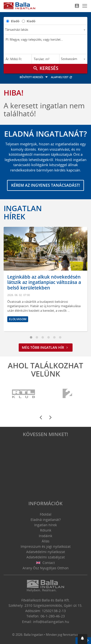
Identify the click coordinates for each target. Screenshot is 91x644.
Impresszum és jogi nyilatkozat (46, 546)
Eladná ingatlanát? (46, 520)
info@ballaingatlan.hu (51, 622)
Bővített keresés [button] (34, 77)
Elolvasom (18, 319)
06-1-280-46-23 (53, 616)
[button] (83, 639)
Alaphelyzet (62, 77)
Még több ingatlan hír (46, 347)
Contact (45, 563)
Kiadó (31, 21)
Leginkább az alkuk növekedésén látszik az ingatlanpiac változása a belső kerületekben (44, 282)
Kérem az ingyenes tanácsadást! (45, 185)
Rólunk (46, 530)
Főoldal (46, 514)
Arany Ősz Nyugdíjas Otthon (46, 568)
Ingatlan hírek (23, 212)
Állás (46, 541)
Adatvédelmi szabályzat (46, 557)
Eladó (15, 21)
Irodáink (45, 536)
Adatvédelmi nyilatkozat (46, 552)
